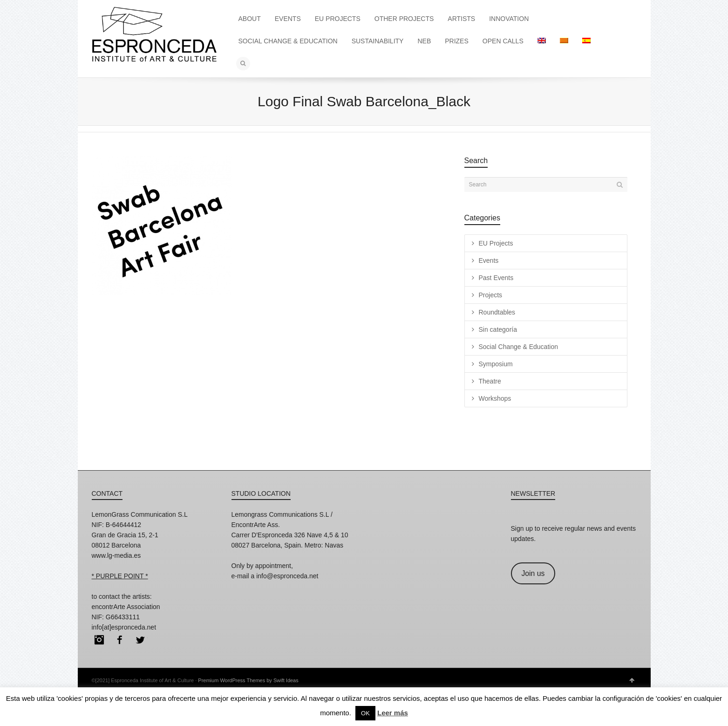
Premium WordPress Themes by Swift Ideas (248, 680)
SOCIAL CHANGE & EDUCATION (288, 41)
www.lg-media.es (116, 555)
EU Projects (496, 243)
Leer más (393, 713)
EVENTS (288, 19)
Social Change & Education (518, 347)
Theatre (490, 381)
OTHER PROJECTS (404, 19)
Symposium (496, 364)
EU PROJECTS (338, 19)
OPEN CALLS (503, 41)
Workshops (495, 398)
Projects (491, 295)
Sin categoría (498, 329)
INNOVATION (509, 19)
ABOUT (250, 19)
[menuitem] (542, 41)
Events (489, 260)
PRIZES (457, 41)
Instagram (99, 640)
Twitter (140, 640)
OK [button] (365, 713)
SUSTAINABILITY (378, 41)
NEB (424, 41)
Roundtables (497, 312)
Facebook (120, 640)
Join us (533, 573)
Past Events (496, 278)
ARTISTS (461, 19)
